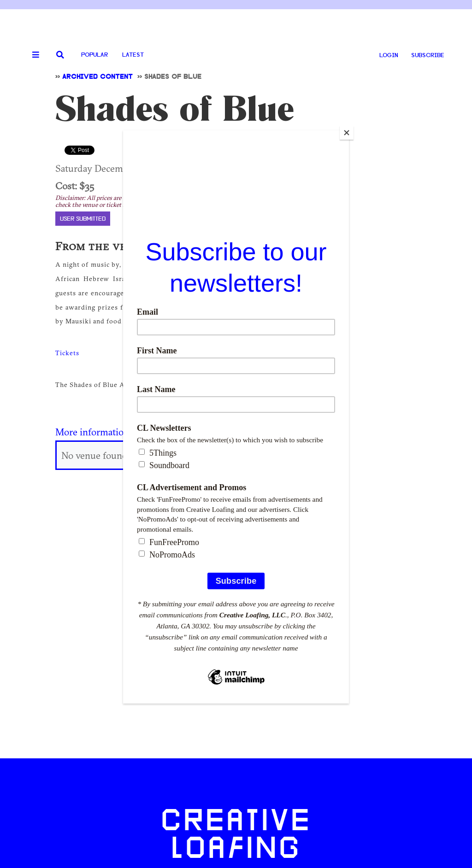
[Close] (347, 133)
